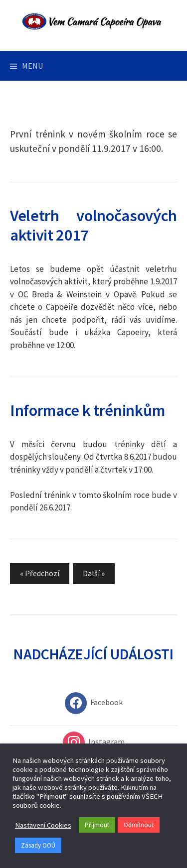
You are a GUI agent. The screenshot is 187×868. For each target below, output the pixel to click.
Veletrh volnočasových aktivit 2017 (93, 225)
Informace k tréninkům (87, 410)
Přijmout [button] (97, 825)
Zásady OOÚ (38, 845)
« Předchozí (40, 573)
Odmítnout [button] (139, 825)
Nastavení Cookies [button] (43, 825)
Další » (94, 573)
